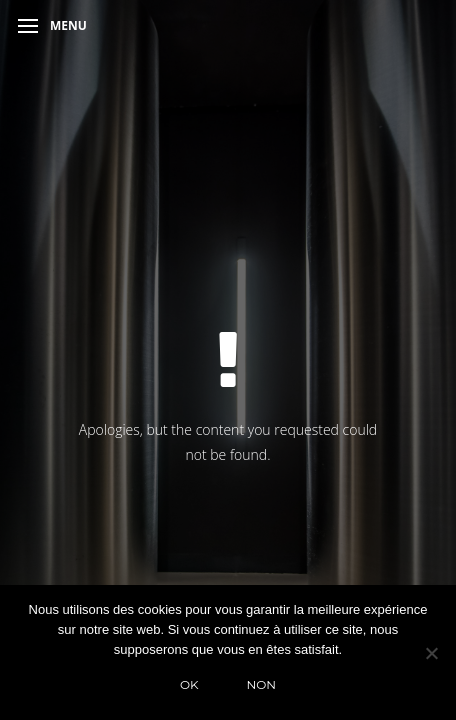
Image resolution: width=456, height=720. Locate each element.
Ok (189, 684)
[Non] (431, 653)
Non (262, 684)
